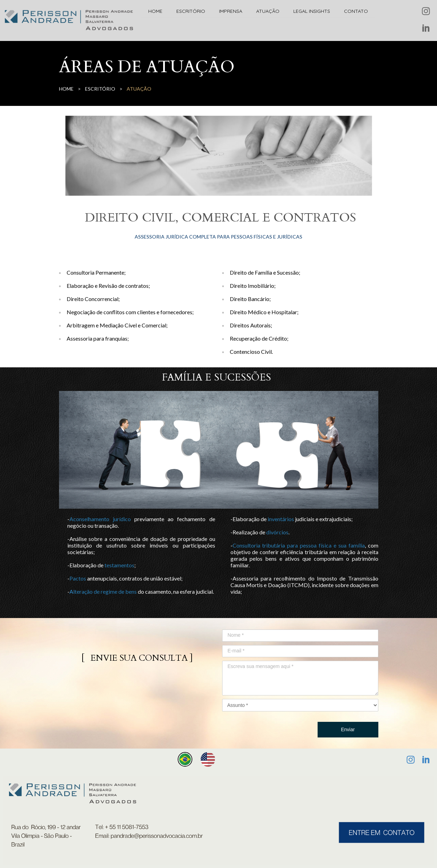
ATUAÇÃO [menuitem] (268, 11)
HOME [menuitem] (155, 11)
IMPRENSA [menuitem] (231, 11)
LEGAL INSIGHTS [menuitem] (312, 11)
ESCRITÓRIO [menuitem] (191, 11)
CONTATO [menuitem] (356, 11)
